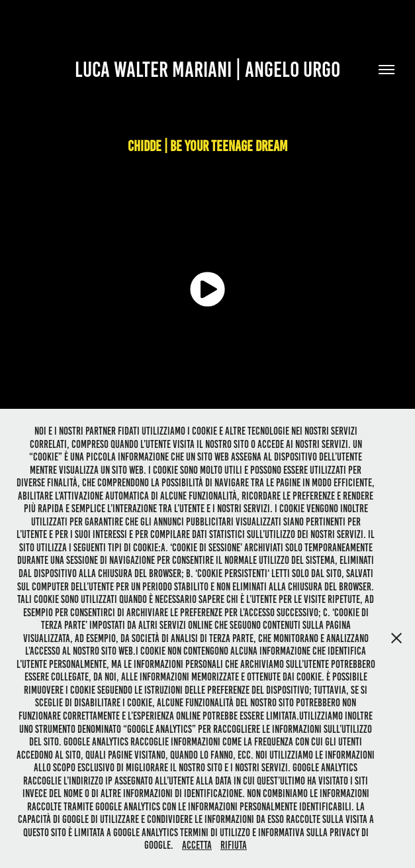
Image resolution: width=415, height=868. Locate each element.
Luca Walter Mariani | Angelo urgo (208, 70)
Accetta (197, 845)
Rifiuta (234, 845)
